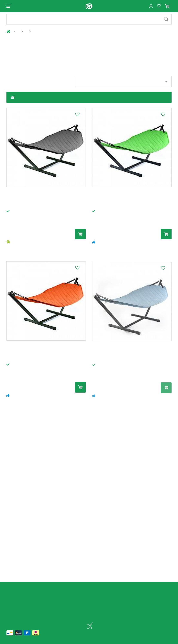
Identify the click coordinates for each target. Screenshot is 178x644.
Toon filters (13, 101)
